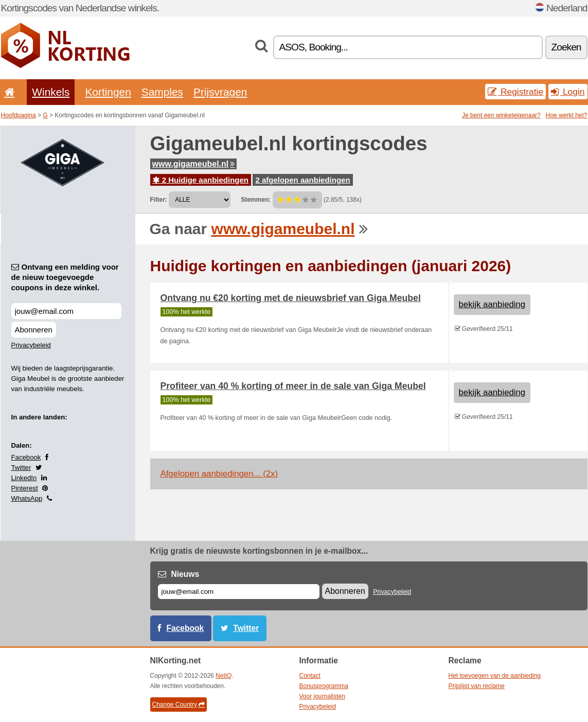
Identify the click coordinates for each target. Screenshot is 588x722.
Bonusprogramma (324, 686)
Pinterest (25, 488)
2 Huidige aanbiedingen (201, 180)
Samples (162, 92)
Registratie (515, 92)
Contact (310, 676)
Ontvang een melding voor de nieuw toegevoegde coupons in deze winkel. (65, 277)
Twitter (21, 468)
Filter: (159, 200)
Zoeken (566, 47)
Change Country (179, 705)
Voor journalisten (322, 696)
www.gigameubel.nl (194, 164)
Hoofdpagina (19, 115)
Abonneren (34, 330)
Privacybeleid (31, 345)
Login (568, 92)
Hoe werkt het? (567, 115)
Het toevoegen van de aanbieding (495, 676)
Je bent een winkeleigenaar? (501, 115)
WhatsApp (27, 498)
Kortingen (108, 92)
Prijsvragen (220, 92)
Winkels (51, 92)
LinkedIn (24, 478)
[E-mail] (239, 592)
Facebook (26, 457)
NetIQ (224, 676)
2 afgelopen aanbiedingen (302, 180)
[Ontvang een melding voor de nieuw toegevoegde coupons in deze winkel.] (66, 311)
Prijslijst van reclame (477, 686)
